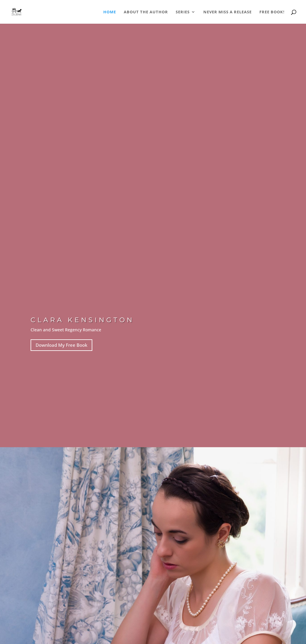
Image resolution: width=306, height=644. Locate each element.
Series (183, 12)
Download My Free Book (61, 345)
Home (110, 12)
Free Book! (272, 12)
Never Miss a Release (227, 12)
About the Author (146, 12)
